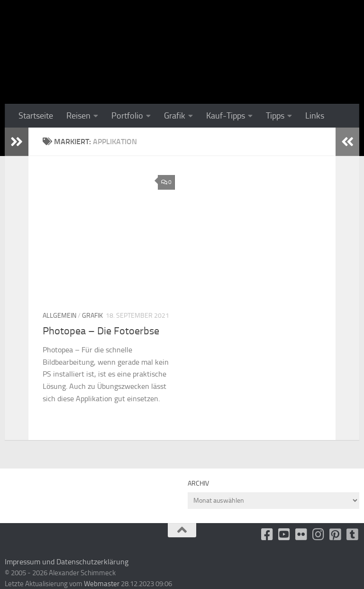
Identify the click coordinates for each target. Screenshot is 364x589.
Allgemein (59, 316)
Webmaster (102, 584)
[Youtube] (284, 534)
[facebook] (267, 534)
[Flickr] (301, 534)
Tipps (275, 116)
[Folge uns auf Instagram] (318, 534)
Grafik (175, 116)
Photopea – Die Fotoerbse (101, 331)
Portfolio (127, 116)
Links (315, 116)
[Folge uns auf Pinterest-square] (336, 534)
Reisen (78, 116)
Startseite (36, 116)
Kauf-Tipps (226, 116)
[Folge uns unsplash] (353, 534)
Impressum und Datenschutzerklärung (67, 562)
